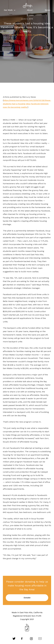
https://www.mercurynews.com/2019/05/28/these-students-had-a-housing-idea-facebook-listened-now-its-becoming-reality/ (27, 104)
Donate (27, 598)
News (47, 10)
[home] (27, 5)
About (30, 10)
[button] (9, 10)
